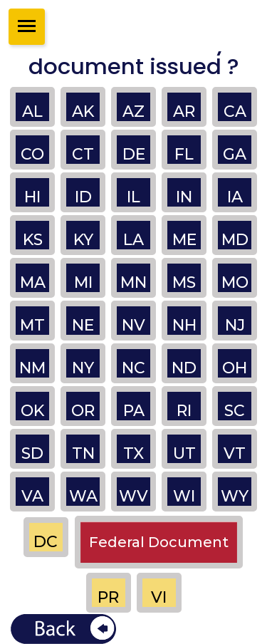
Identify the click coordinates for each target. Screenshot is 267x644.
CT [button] (83, 154)
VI (159, 597)
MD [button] (235, 240)
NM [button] (32, 368)
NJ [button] (235, 325)
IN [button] (184, 197)
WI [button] (184, 496)
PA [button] (134, 411)
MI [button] (83, 282)
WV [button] (133, 496)
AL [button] (32, 111)
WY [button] (235, 496)
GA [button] (235, 154)
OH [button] (235, 368)
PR (108, 597)
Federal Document (159, 542)
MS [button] (184, 282)
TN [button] (83, 453)
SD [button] (32, 453)
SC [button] (235, 411)
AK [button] (83, 111)
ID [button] (83, 197)
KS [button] (33, 240)
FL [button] (184, 154)
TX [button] (133, 453)
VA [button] (32, 496)
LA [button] (133, 240)
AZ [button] (133, 111)
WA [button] (83, 496)
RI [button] (184, 411)
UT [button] (184, 453)
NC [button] (133, 368)
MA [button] (33, 282)
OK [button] (32, 411)
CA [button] (235, 111)
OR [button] (83, 411)
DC (46, 542)
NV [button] (133, 325)
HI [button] (32, 197)
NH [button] (184, 325)
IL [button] (133, 197)
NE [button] (83, 325)
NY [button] (83, 368)
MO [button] (235, 282)
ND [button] (184, 368)
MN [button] (133, 282)
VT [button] (235, 453)
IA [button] (235, 197)
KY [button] (83, 240)
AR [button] (184, 111)
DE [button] (134, 154)
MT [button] (32, 325)
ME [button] (184, 240)
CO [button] (32, 154)
